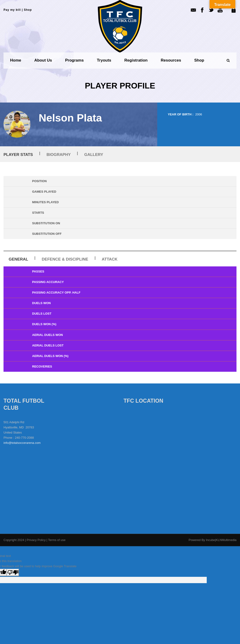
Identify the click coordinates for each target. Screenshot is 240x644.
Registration (136, 60)
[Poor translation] (13, 572)
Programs (74, 60)
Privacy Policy (37, 540)
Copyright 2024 (14, 540)
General (18, 259)
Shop (28, 10)
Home (16, 60)
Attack (110, 259)
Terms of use (57, 540)
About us (43, 60)
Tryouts (104, 60)
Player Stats (18, 155)
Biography (59, 155)
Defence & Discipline (65, 259)
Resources (171, 60)
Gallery (94, 155)
